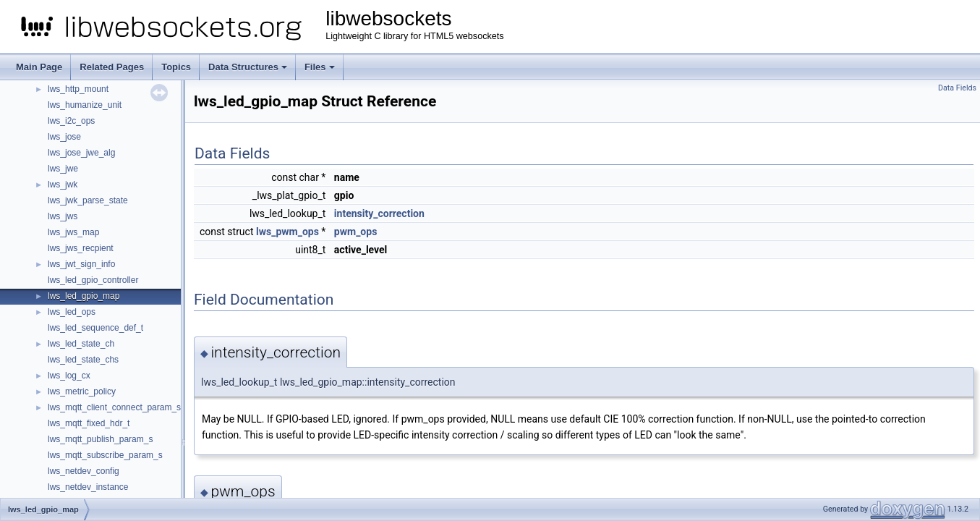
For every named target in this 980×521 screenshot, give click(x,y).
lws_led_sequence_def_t (95, 328)
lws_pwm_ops (287, 232)
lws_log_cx (69, 376)
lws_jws (63, 216)
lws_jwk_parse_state (88, 200)
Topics (176, 67)
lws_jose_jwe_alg (81, 153)
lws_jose (64, 137)
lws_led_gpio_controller (93, 280)
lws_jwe (63, 169)
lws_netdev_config (84, 471)
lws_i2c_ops (71, 121)
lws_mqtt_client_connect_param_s (114, 407)
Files (320, 67)
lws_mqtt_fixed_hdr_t (89, 423)
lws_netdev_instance (88, 487)
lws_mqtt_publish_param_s (100, 439)
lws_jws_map (73, 232)
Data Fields (957, 88)
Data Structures (248, 67)
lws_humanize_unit (85, 105)
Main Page (39, 67)
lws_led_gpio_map (84, 296)
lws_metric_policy (82, 391)
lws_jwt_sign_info (81, 264)
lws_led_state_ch (81, 344)
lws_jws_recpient (81, 248)
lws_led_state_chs (83, 360)
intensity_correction (379, 213)
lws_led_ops (72, 312)
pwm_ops (355, 232)
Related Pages (112, 67)
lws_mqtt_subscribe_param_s (105, 455)
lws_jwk (63, 185)
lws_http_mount (78, 89)
